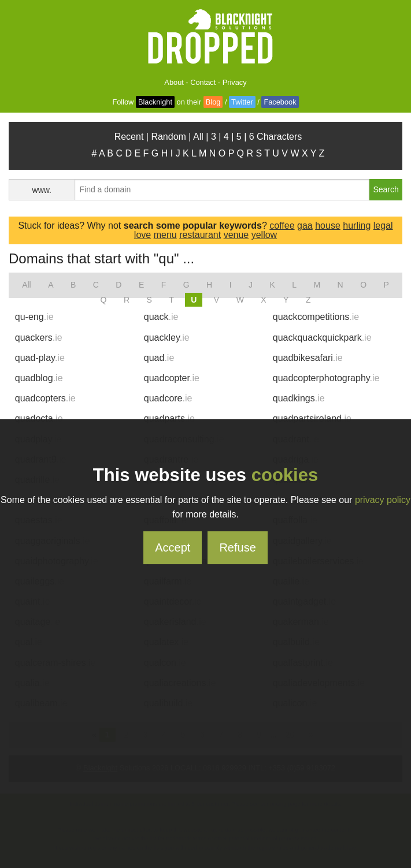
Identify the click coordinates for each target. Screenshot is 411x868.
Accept (173, 547)
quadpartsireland (312, 418)
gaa (305, 226)
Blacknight (155, 102)
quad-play (40, 358)
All (198, 137)
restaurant (200, 235)
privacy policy (383, 500)
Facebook (280, 102)
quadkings (299, 398)
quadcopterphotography (326, 378)
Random (168, 137)
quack (161, 317)
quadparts (169, 418)
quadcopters (45, 398)
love (142, 235)
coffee (282, 226)
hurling (357, 226)
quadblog (39, 378)
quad (159, 358)
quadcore (168, 398)
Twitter (242, 102)
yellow (264, 235)
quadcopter (172, 378)
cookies (285, 475)
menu (165, 235)
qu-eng (34, 317)
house (328, 226)
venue (236, 235)
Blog (213, 102)
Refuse (237, 547)
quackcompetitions (316, 317)
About (174, 82)
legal (383, 226)
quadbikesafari (308, 358)
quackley (167, 338)
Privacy (235, 82)
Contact (203, 82)
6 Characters (276, 137)
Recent (129, 137)
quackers (39, 338)
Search (386, 189)
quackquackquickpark (322, 338)
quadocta (39, 418)
